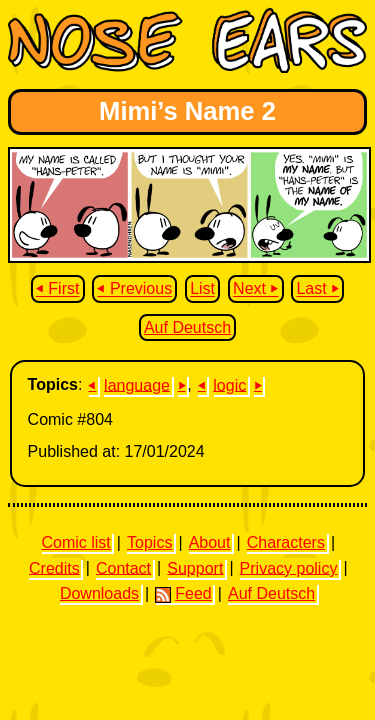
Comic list (75, 542)
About (210, 542)
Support (195, 567)
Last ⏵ (317, 289)
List (202, 289)
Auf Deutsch (187, 327)
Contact (123, 567)
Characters (286, 542)
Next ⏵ (255, 289)
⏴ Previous (134, 289)
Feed (183, 594)
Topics (149, 542)
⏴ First (58, 289)
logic (229, 384)
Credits (54, 567)
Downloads (99, 593)
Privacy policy (289, 567)
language (137, 384)
